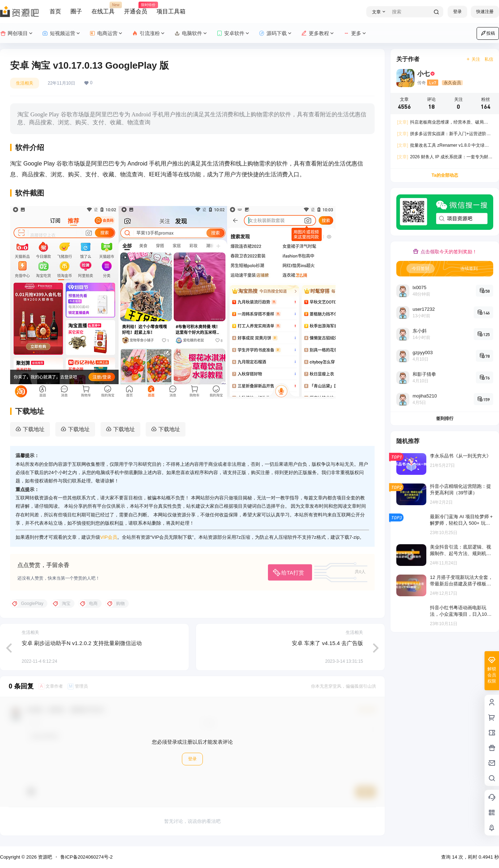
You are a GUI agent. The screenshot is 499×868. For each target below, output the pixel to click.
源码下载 (276, 33)
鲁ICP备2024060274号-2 (87, 857)
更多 (355, 33)
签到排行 (445, 418)
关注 (473, 59)
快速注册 (485, 12)
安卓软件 (233, 33)
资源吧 (44, 857)
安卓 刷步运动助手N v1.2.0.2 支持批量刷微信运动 (82, 643)
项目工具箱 (171, 11)
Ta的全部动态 (445, 175)
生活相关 (25, 83)
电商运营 (106, 33)
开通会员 (136, 8)
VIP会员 (109, 537)
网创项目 (17, 33)
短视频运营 (62, 33)
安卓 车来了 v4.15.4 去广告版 (327, 643)
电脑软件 (191, 33)
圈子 (76, 11)
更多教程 (318, 33)
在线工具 (103, 8)
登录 (457, 12)
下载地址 (34, 429)
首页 (55, 11)
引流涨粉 (149, 33)
